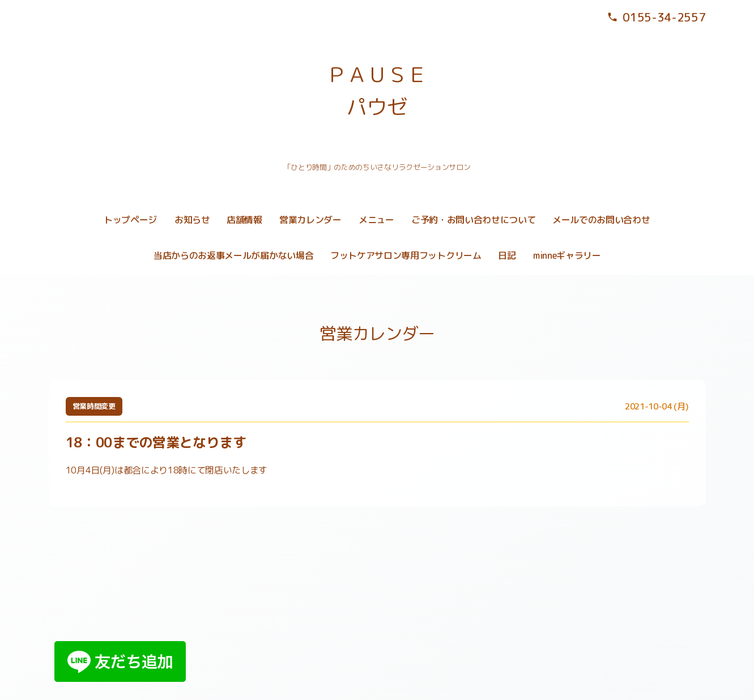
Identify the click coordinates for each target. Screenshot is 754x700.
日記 (507, 255)
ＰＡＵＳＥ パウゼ (377, 91)
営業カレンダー (310, 220)
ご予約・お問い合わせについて (474, 220)
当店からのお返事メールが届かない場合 (233, 255)
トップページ (130, 220)
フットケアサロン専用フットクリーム (406, 255)
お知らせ (192, 220)
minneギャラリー (567, 255)
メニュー (376, 220)
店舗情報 (244, 220)
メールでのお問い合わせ (601, 220)
